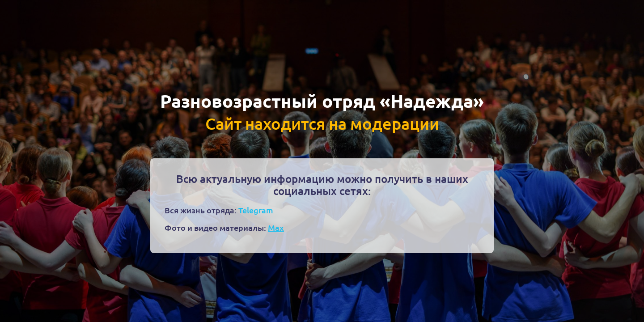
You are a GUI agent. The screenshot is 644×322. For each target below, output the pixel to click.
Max (276, 227)
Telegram (256, 210)
